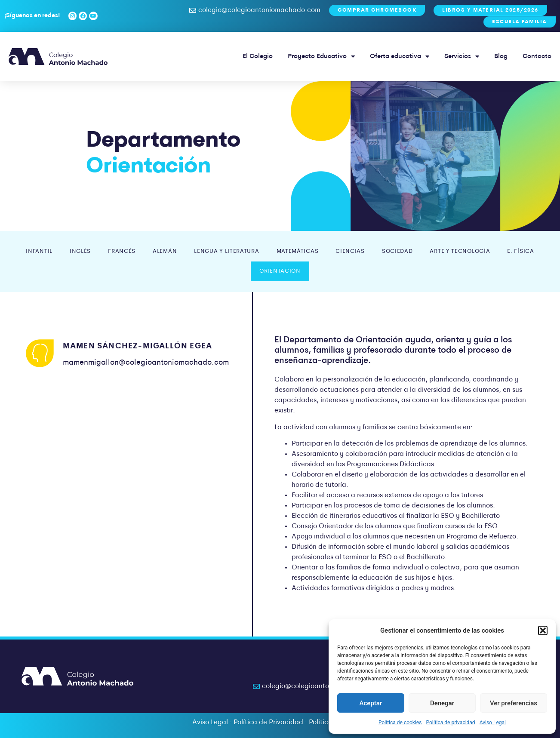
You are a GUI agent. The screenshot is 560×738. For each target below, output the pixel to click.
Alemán (165, 251)
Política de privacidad (450, 723)
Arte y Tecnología (460, 251)
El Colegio (258, 57)
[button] (543, 630)
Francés (122, 251)
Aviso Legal (493, 723)
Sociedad (397, 251)
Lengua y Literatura (226, 251)
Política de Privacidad (268, 723)
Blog (501, 57)
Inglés (80, 251)
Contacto (537, 57)
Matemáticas (298, 251)
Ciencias (350, 251)
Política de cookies (400, 723)
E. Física (520, 251)
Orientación (280, 271)
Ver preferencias (514, 703)
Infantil (39, 251)
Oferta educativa (400, 57)
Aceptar (371, 703)
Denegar (442, 703)
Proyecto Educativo (321, 57)
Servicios (462, 57)
